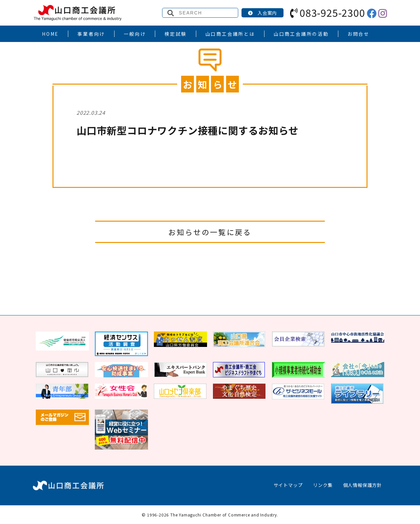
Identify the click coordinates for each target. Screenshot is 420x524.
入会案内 (262, 13)
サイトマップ (288, 485)
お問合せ (358, 34)
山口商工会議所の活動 (301, 34)
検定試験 (175, 34)
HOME (50, 34)
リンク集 (323, 485)
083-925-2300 (327, 12)
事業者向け (91, 34)
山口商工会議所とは (230, 34)
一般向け (135, 34)
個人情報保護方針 (363, 485)
